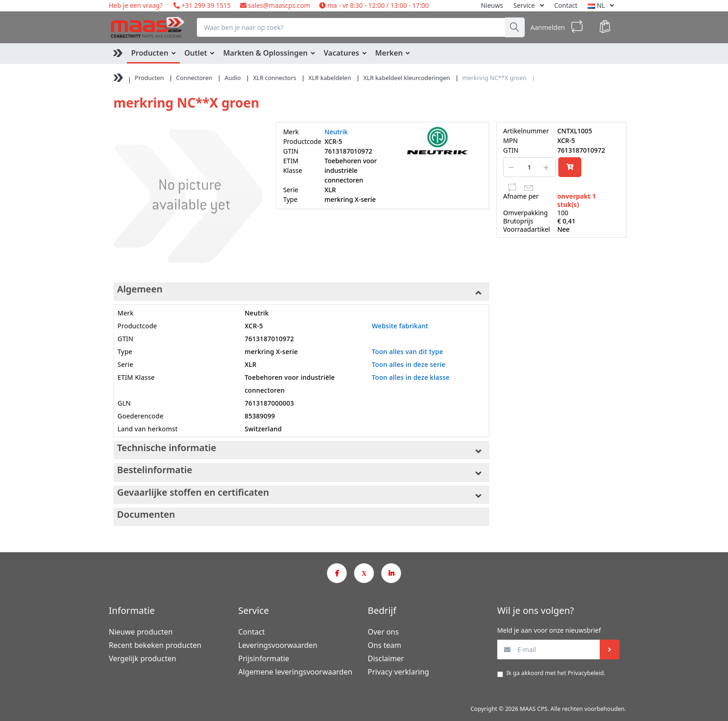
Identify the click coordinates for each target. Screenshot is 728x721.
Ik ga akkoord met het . (556, 673)
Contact (566, 5)
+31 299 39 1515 (205, 5)
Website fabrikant (400, 326)
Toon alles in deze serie (408, 364)
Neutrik (336, 132)
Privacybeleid (585, 673)
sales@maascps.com (279, 5)
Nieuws (492, 5)
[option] (188, 196)
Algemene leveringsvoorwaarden (295, 672)
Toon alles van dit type (407, 352)
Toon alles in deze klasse (410, 377)
